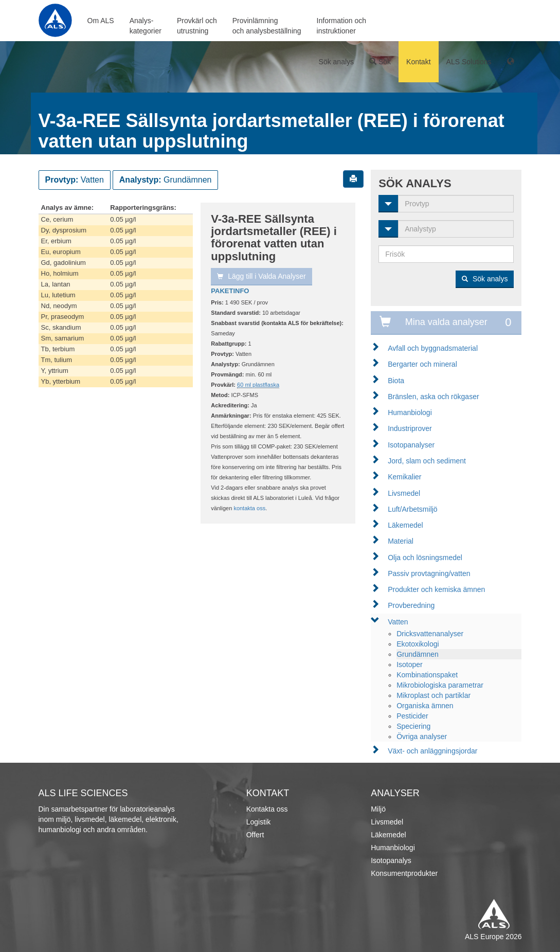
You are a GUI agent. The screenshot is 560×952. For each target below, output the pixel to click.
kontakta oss (249, 508)
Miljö (378, 809)
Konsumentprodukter (404, 873)
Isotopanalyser (411, 445)
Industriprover (410, 428)
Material (401, 541)
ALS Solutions (469, 62)
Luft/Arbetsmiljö (412, 509)
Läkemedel (405, 525)
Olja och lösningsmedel (425, 558)
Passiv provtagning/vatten (429, 573)
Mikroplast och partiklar (433, 695)
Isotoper (410, 664)
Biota (396, 381)
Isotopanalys (391, 860)
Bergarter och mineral (422, 364)
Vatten (398, 622)
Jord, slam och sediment (427, 461)
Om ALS (101, 21)
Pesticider (412, 716)
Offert (255, 835)
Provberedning (411, 605)
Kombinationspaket (427, 675)
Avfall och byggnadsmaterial (433, 348)
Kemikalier (404, 477)
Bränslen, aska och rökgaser (433, 397)
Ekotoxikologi (418, 644)
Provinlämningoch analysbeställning (267, 26)
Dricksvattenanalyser (430, 634)
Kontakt (418, 62)
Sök (380, 62)
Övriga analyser (422, 737)
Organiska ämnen (425, 706)
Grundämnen (418, 654)
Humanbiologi (410, 412)
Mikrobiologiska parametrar (440, 685)
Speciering (413, 726)
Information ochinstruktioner (342, 26)
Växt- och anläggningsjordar (432, 751)
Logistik (258, 822)
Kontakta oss (267, 809)
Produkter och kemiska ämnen (436, 589)
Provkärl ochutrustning (197, 26)
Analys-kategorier (146, 26)
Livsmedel (404, 493)
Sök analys (336, 62)
